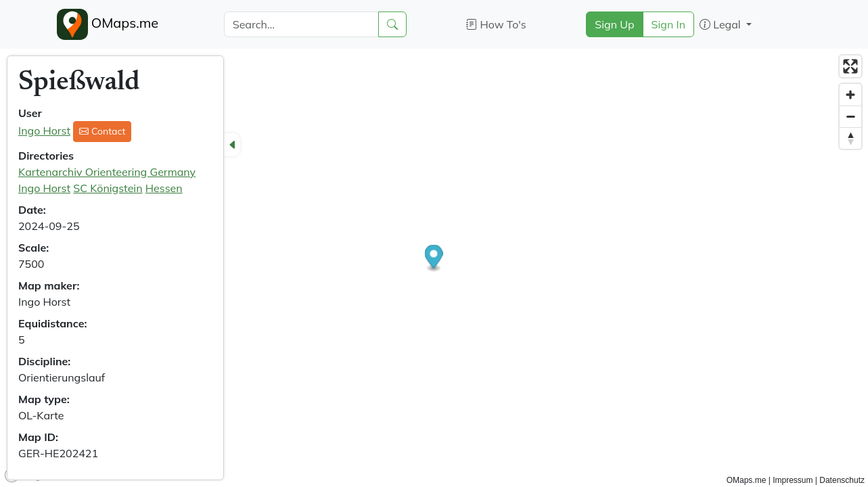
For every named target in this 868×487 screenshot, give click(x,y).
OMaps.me (108, 24)
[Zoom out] (850, 116)
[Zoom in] (850, 95)
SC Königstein (108, 188)
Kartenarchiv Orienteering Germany (107, 172)
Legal (722, 24)
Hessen (164, 188)
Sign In (669, 24)
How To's (496, 24)
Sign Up (614, 24)
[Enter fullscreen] (850, 66)
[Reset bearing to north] (850, 138)
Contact (102, 131)
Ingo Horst (44, 131)
